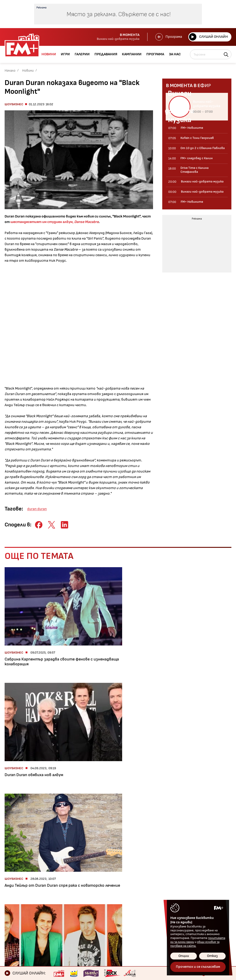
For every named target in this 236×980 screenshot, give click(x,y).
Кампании (15, 921)
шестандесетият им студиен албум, (55, 222)
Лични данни (116, 913)
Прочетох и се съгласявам (198, 967)
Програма (168, 37)
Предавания (17, 913)
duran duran (37, 509)
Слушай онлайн (208, 37)
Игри (10, 897)
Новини (28, 71)
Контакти (115, 897)
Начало (10, 71)
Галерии (13, 905)
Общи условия (118, 905)
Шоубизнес (14, 104)
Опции (184, 956)
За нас (11, 936)
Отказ (212, 956)
